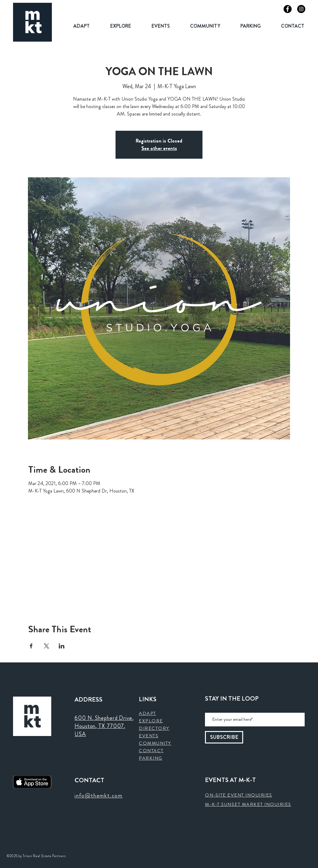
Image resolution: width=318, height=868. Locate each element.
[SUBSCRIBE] (224, 737)
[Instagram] (301, 9)
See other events (159, 148)
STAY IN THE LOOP (232, 699)
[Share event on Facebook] (31, 646)
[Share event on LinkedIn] (62, 646)
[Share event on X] (46, 646)
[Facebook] (288, 9)
